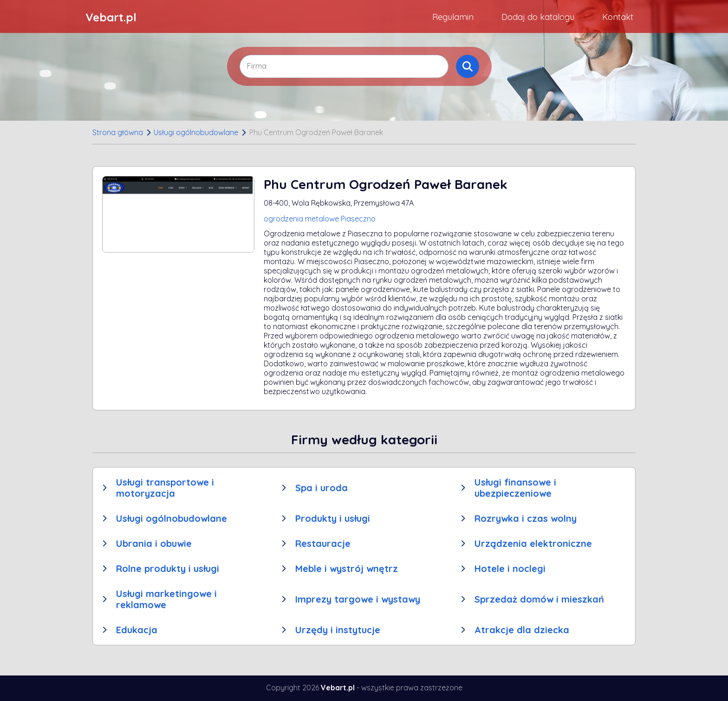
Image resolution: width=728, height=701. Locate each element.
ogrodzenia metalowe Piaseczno (320, 219)
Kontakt (618, 17)
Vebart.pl (111, 17)
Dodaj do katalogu (538, 17)
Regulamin (453, 17)
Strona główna (118, 132)
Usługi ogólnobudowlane (196, 132)
